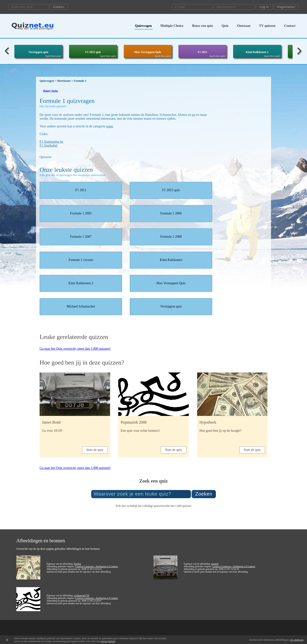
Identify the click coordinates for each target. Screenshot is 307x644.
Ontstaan (244, 26)
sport (110, 126)
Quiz (225, 26)
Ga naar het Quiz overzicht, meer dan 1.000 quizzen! (75, 349)
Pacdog (77, 564)
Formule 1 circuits (81, 260)
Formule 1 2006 (171, 213)
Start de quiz (95, 450)
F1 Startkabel (49, 145)
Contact (290, 26)
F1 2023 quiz (93, 52)
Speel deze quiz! (53, 56)
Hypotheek (208, 422)
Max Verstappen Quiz (148, 52)
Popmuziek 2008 (134, 422)
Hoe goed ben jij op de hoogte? (221, 431)
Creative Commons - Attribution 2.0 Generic (97, 566)
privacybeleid (108, 641)
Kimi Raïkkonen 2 (257, 52)
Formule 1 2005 (81, 213)
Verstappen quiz (38, 52)
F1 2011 (202, 52)
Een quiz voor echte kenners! (140, 431)
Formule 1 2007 (81, 237)
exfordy (215, 564)
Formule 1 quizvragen (67, 101)
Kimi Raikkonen (171, 260)
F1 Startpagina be (51, 142)
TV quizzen (267, 26)
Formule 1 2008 (171, 237)
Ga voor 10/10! (52, 431)
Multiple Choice (172, 26)
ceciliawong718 (81, 595)
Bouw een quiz (203, 26)
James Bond (51, 422)
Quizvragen (143, 26)
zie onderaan (297, 640)
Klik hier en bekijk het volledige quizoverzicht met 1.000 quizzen (153, 506)
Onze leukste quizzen (66, 170)
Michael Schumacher (81, 306)
